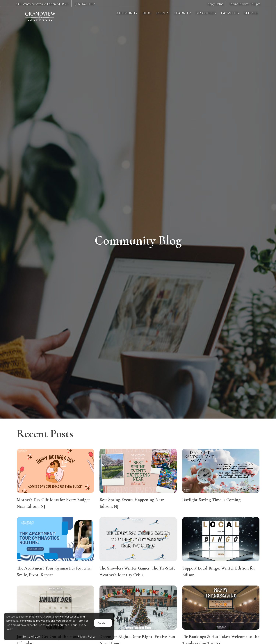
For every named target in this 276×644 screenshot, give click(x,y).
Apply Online (215, 4)
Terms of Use (31, 636)
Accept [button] (103, 623)
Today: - (245, 4)
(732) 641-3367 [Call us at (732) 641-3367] (85, 4)
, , (42, 4)
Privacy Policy (86, 636)
